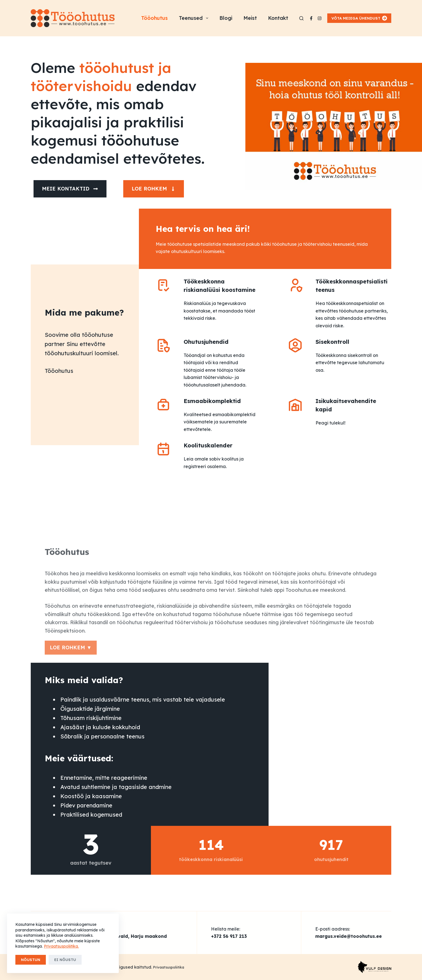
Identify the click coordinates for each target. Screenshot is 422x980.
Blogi (226, 18)
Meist (250, 18)
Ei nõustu (65, 960)
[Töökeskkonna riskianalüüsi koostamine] (163, 285)
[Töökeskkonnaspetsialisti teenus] (295, 285)
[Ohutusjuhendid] (163, 345)
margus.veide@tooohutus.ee (348, 936)
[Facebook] (311, 18)
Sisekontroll (332, 342)
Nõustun (31, 960)
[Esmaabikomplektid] (163, 405)
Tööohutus (154, 18)
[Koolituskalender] (163, 449)
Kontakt (278, 18)
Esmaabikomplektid (212, 401)
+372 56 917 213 (229, 936)
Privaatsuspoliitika (169, 967)
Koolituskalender (208, 445)
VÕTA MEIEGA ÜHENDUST (359, 18)
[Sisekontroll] (295, 345)
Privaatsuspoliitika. (61, 946)
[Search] (301, 18)
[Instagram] (320, 18)
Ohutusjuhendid (206, 342)
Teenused (195, 18)
